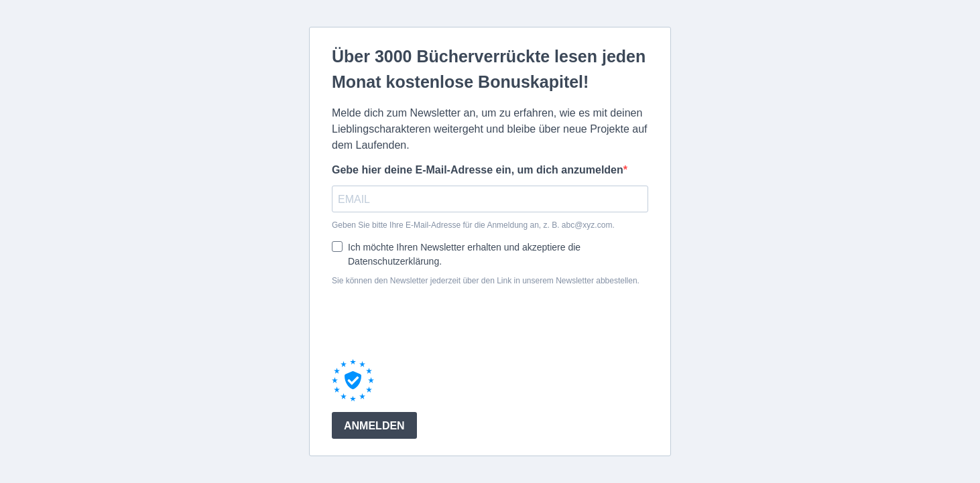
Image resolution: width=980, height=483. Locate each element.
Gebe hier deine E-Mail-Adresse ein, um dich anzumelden (478, 170)
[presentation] (434, 322)
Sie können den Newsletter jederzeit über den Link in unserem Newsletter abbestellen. (486, 281)
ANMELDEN (374, 426)
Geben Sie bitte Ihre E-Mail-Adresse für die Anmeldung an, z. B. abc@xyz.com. (473, 225)
